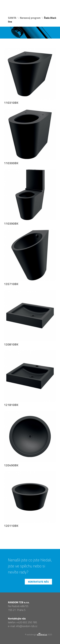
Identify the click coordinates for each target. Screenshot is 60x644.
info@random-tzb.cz (27, 626)
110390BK (11, 223)
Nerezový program (30, 18)
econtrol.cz (42, 634)
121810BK (11, 405)
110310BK (11, 103)
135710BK (11, 284)
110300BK (11, 163)
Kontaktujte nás (38, 582)
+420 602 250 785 (27, 622)
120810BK (11, 344)
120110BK (11, 526)
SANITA (12, 18)
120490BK (11, 465)
